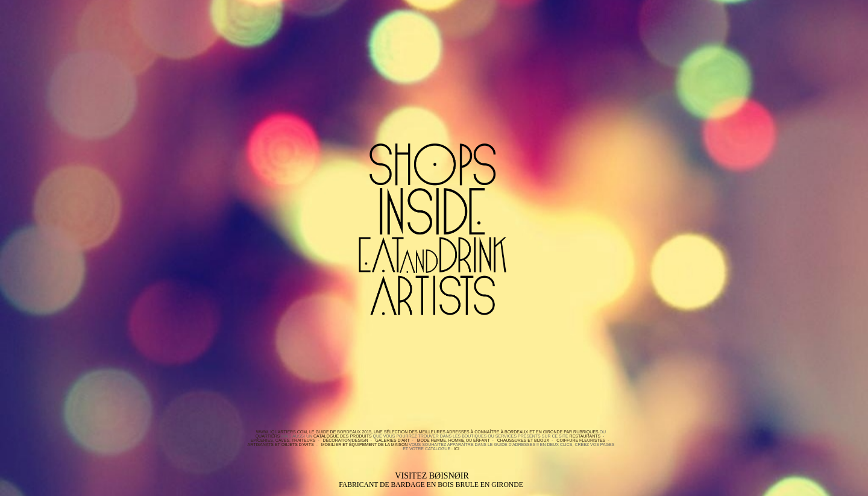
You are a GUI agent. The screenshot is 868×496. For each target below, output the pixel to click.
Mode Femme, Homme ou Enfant (454, 440)
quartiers (268, 436)
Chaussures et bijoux (524, 440)
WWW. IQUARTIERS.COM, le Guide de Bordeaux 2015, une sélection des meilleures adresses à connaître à (380, 432)
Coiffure (567, 440)
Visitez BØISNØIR (431, 480)
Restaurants (585, 436)
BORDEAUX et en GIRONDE (533, 432)
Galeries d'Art (393, 440)
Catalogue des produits (343, 436)
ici (457, 449)
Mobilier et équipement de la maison (365, 444)
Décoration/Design (346, 440)
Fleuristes (592, 440)
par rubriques (580, 432)
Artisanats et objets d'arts (281, 444)
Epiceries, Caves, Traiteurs (283, 440)
